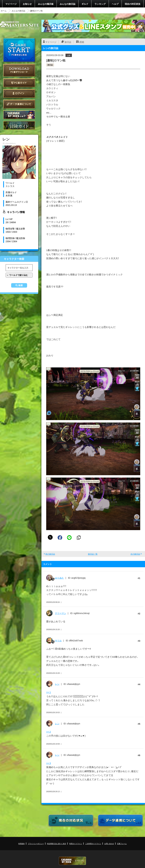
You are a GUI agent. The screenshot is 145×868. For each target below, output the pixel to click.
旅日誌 (68, 42)
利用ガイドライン (76, 843)
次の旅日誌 (135, 554)
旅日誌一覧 (93, 554)
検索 (21, 285)
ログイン (19, 93)
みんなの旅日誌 (68, 4)
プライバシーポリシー (36, 843)
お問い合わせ (109, 843)
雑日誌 (50, 65)
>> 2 (49, 732)
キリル (58, 640)
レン (57, 684)
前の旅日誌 (50, 554)
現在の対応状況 (133, 4)
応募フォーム (122, 843)
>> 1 (49, 692)
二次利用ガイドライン (93, 843)
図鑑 (82, 42)
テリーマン (61, 613)
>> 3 (49, 763)
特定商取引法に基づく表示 (57, 843)
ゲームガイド (19, 125)
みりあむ (59, 578)
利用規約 (22, 843)
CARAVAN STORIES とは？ (19, 115)
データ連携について (19, 104)
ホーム (4, 11)
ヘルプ (115, 4)
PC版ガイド (19, 83)
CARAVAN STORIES (72, 861)
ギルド (85, 4)
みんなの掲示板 (46, 4)
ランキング (100, 4)
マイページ (11, 4)
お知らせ (27, 4)
